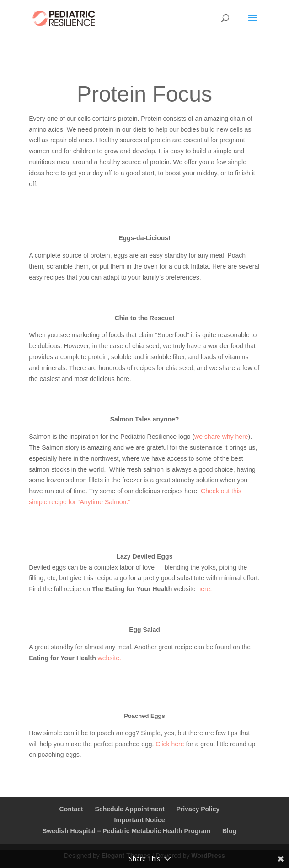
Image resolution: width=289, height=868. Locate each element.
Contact (71, 809)
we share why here (221, 437)
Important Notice (139, 820)
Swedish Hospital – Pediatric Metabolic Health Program (126, 831)
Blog (229, 831)
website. (110, 658)
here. (204, 589)
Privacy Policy (198, 809)
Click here (170, 744)
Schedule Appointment (130, 809)
